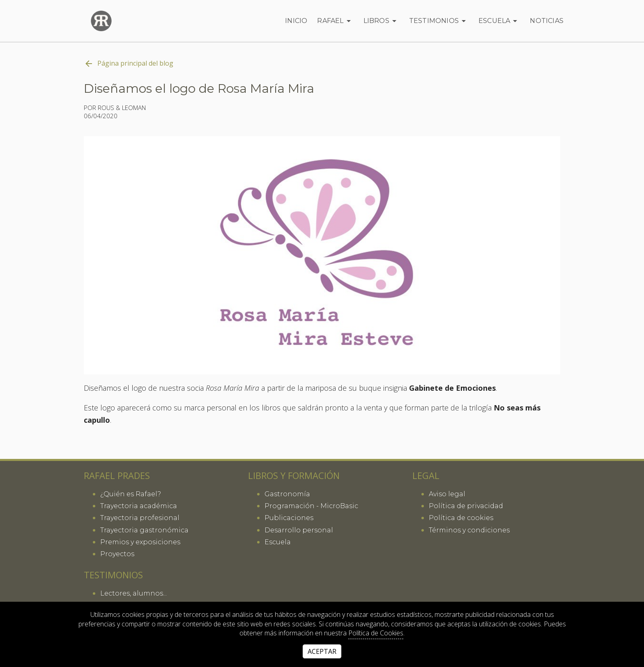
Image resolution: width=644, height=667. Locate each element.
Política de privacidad (466, 506)
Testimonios (439, 21)
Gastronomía (287, 494)
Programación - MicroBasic (311, 506)
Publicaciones (289, 518)
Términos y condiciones (469, 530)
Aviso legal (447, 494)
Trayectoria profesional (140, 518)
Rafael (335, 21)
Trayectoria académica (139, 506)
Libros (381, 21)
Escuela (499, 21)
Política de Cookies (376, 633)
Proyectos (117, 554)
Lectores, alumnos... (133, 593)
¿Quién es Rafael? (131, 494)
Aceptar (322, 651)
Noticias (547, 21)
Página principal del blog (129, 64)
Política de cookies (461, 518)
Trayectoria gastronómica (144, 530)
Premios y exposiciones (140, 542)
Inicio (296, 21)
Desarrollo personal (299, 530)
